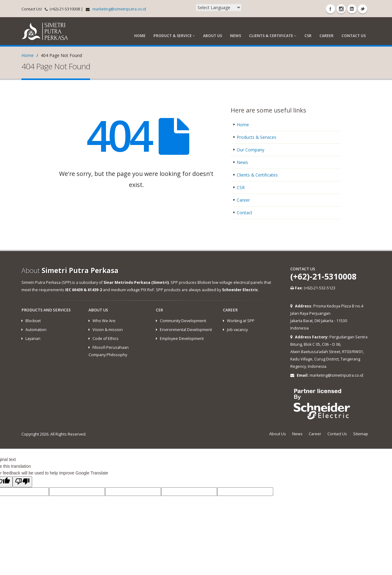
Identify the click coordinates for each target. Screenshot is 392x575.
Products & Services (257, 137)
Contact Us (354, 36)
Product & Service (174, 36)
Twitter (363, 9)
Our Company (251, 150)
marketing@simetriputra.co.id (119, 9)
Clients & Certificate (273, 36)
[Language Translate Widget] (219, 8)
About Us (213, 36)
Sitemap (361, 434)
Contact (245, 213)
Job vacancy (237, 330)
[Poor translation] (22, 482)
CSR (308, 36)
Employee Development (182, 339)
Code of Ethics (106, 339)
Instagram (341, 9)
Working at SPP (241, 321)
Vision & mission (108, 330)
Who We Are (104, 321)
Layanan (33, 339)
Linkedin (352, 9)
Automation (36, 330)
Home (140, 36)
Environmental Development (186, 330)
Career (326, 36)
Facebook (330, 9)
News (236, 36)
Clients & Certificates (257, 175)
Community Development (183, 321)
